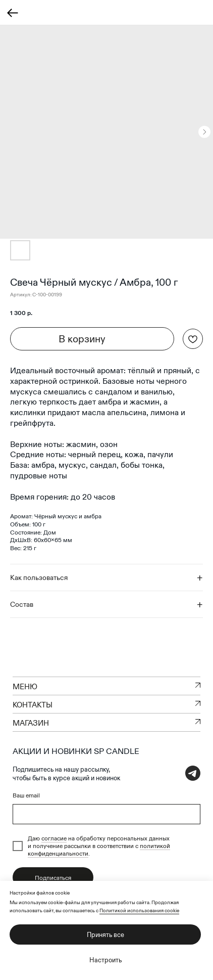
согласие (54, 838)
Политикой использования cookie (139, 910)
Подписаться (53, 878)
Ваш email (26, 795)
